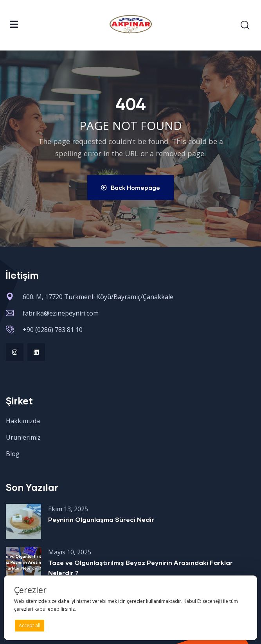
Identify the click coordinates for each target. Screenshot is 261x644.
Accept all (30, 625)
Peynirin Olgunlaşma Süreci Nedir (101, 519)
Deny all (129, 625)
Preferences (230, 625)
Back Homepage (130, 188)
